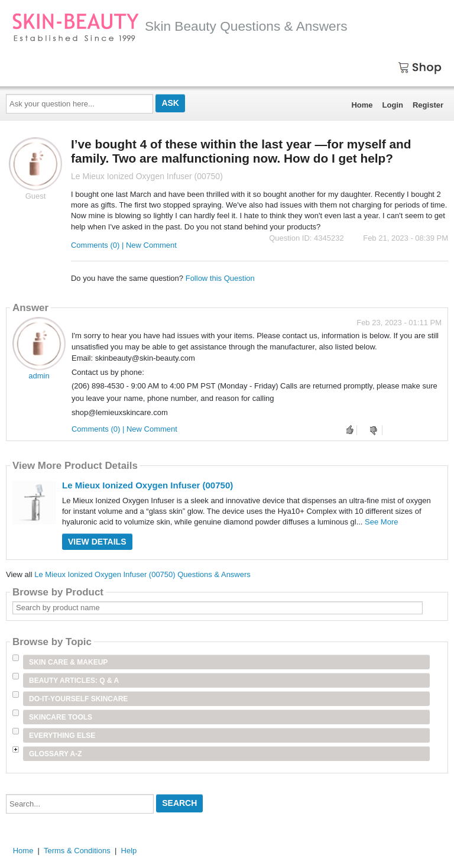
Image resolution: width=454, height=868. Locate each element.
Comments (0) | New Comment (124, 245)
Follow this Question (220, 278)
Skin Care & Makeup (68, 662)
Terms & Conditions (77, 851)
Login (393, 105)
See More (381, 522)
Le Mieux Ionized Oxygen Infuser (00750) (147, 485)
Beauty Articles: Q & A (74, 681)
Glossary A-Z (56, 754)
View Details (97, 542)
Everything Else (62, 736)
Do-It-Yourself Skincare (78, 699)
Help (129, 851)
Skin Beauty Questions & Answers (180, 26)
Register (428, 105)
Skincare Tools (61, 717)
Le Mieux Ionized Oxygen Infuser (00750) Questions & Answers (142, 574)
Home (362, 105)
